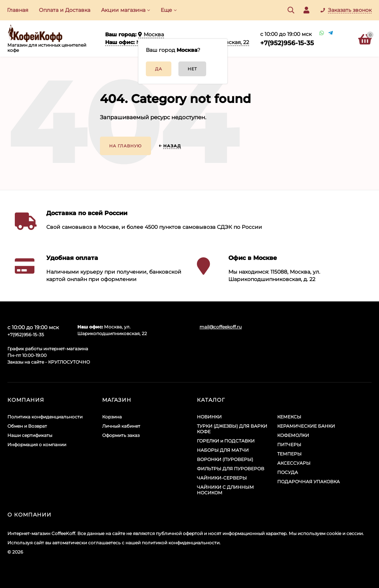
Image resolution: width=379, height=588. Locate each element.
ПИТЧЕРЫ (289, 445)
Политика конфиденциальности (45, 417)
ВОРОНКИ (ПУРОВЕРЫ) (225, 459)
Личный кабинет (121, 426)
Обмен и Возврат (27, 426)
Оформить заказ (121, 435)
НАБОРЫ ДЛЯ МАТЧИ (223, 450)
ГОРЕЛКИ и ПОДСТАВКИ (226, 441)
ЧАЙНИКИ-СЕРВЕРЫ (222, 478)
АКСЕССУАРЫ (294, 463)
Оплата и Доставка (65, 10)
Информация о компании (37, 445)
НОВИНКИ (209, 417)
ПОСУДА (288, 472)
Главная (18, 10)
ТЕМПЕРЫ (289, 454)
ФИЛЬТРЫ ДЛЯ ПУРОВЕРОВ (231, 469)
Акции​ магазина (123, 10)
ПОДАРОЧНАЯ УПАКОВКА (308, 482)
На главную (125, 146)
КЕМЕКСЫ (289, 417)
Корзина (112, 417)
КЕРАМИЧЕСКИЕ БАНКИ (306, 426)
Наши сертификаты (30, 435)
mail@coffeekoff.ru (221, 327)
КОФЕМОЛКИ (293, 435)
